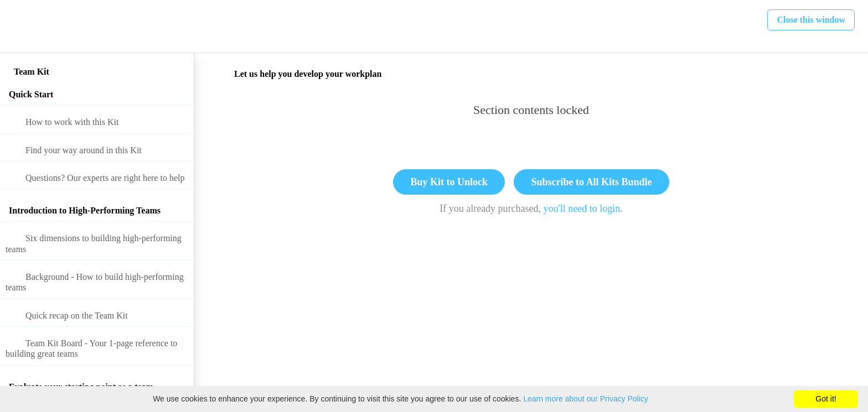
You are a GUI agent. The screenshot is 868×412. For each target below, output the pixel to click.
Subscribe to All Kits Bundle (591, 182)
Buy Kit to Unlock (449, 182)
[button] (20, 26)
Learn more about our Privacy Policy (586, 399)
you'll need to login (582, 208)
